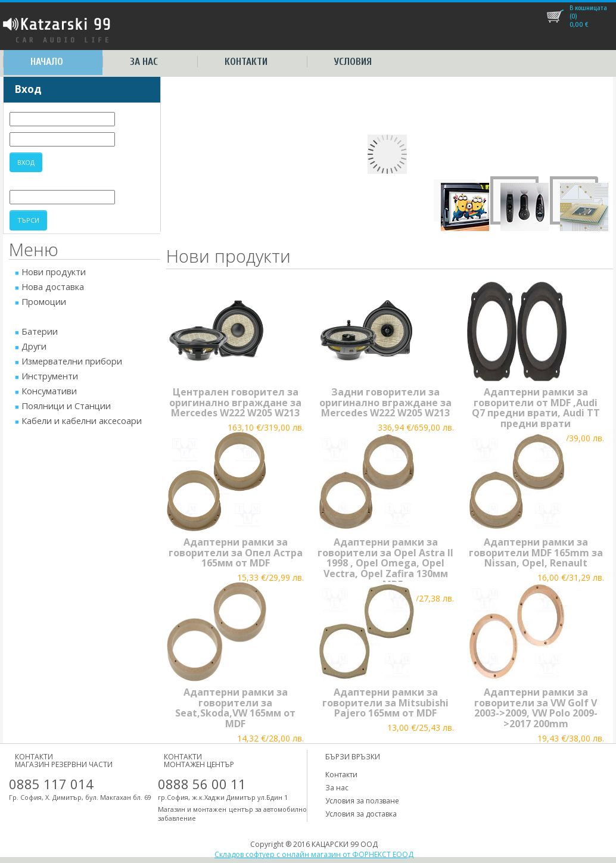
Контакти (246, 62)
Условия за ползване (362, 801)
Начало (47, 62)
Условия (353, 62)
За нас (144, 62)
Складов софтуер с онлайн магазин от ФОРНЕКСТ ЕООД (314, 854)
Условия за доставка (361, 814)
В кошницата (588, 8)
